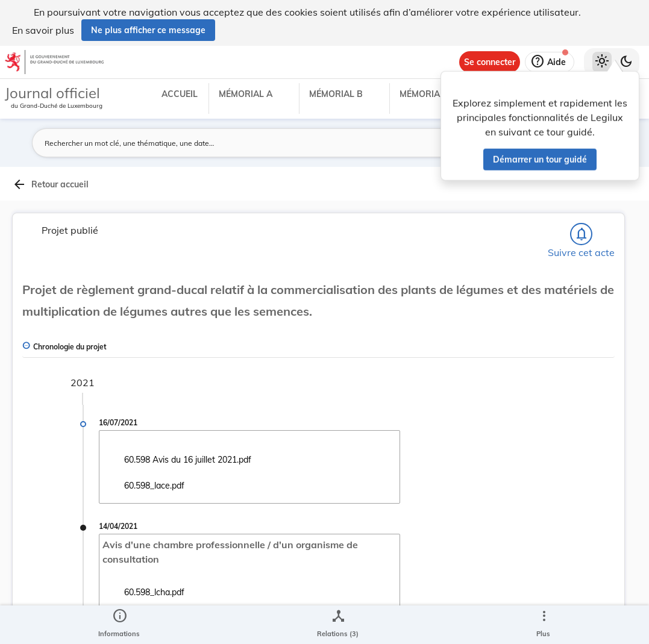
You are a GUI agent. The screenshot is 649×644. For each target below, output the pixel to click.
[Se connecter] (490, 62)
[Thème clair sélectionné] (602, 62)
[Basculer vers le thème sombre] (626, 62)
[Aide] (550, 62)
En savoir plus (43, 30)
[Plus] (544, 625)
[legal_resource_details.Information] (119, 625)
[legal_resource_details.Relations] (338, 625)
